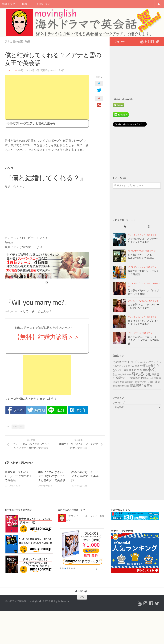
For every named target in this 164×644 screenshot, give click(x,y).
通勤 (119, 386)
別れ (122, 370)
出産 (148, 366)
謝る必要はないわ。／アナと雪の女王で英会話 (85, 476)
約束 (122, 382)
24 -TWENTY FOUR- (136, 251)
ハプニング (152, 362)
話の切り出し (147, 382)
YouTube (132, 267)
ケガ (124, 362)
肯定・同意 (134, 382)
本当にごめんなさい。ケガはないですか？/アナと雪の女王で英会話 (52, 476)
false (96, 569)
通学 (123, 386)
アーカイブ (119, 403)
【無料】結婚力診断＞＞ (47, 337)
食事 (147, 386)
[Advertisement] (47, 97)
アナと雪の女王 (14, 42)
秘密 (117, 382)
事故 (137, 366)
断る (138, 378)
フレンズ (141, 267)
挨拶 (132, 378)
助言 (126, 370)
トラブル (133, 362)
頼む (21, 426)
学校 (124, 374)
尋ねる (138, 374)
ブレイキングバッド (136, 317)
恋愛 (119, 378)
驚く (152, 386)
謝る (158, 382)
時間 (143, 378)
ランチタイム (128, 366)
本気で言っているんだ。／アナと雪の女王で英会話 (18, 476)
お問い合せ (42, 4)
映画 (24, 4)
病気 (156, 378)
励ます (132, 370)
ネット (143, 362)
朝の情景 (150, 378)
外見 (120, 375)
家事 (129, 374)
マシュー (12, 70)
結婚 (15, 426)
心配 (148, 374)
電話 (132, 386)
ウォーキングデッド (136, 235)
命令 (139, 370)
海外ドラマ (9, 4)
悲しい (126, 378)
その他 (117, 362)
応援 (154, 375)
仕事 (143, 366)
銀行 (127, 386)
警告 (115, 386)
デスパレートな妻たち (137, 301)
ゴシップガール (144, 283)
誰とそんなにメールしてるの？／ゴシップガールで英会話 (143, 340)
